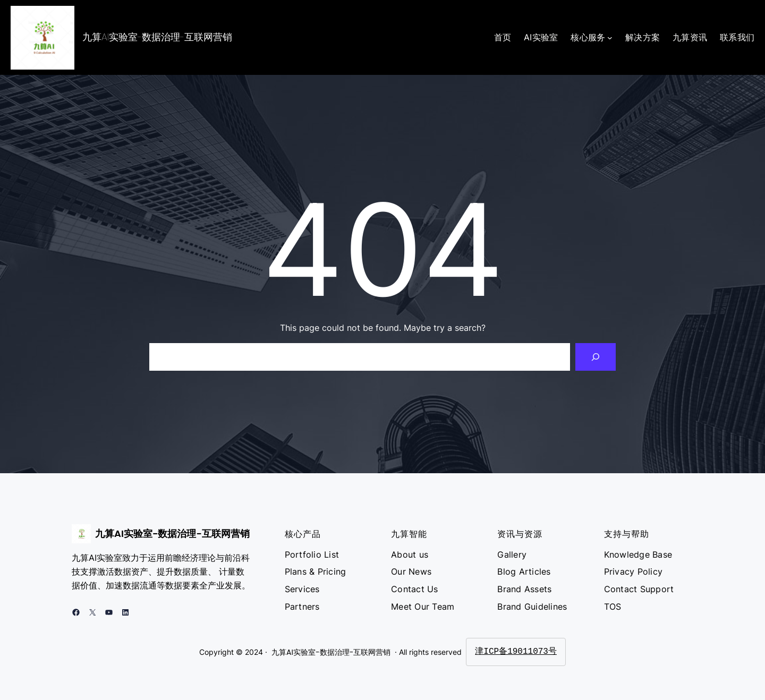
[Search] (596, 357)
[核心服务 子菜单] (610, 38)
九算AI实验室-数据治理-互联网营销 (157, 37)
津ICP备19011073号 (516, 652)
